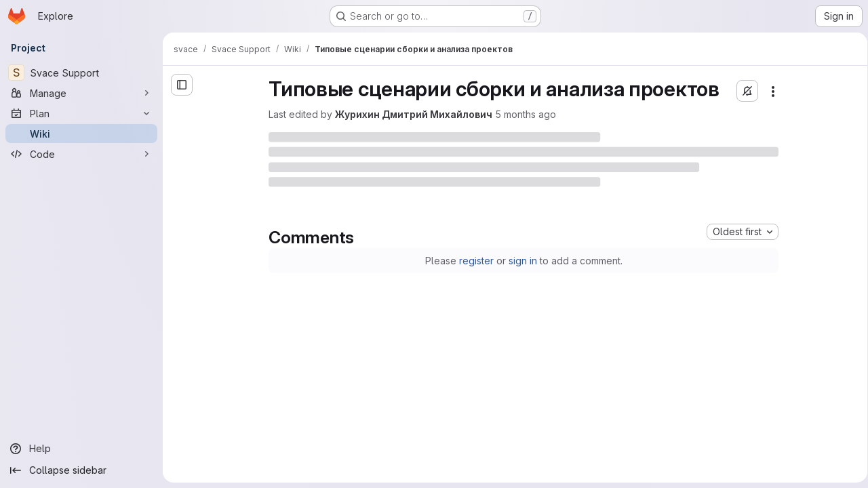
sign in (520, 261)
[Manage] (81, 93)
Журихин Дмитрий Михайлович (412, 114)
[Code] (81, 154)
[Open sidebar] (182, 85)
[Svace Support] (81, 73)
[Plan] (81, 113)
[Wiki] (81, 134)
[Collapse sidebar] (81, 470)
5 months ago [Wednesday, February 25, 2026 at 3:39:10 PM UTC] (524, 114)
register (474, 261)
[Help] (81, 449)
